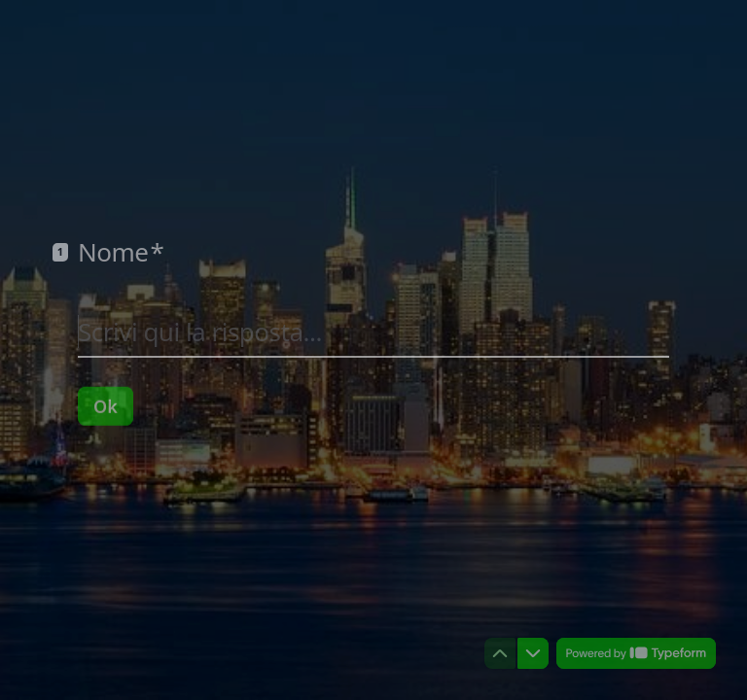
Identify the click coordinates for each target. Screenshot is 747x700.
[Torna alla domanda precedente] (500, 653)
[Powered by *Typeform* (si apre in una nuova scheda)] (636, 653)
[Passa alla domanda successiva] (533, 653)
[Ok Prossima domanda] (106, 405)
